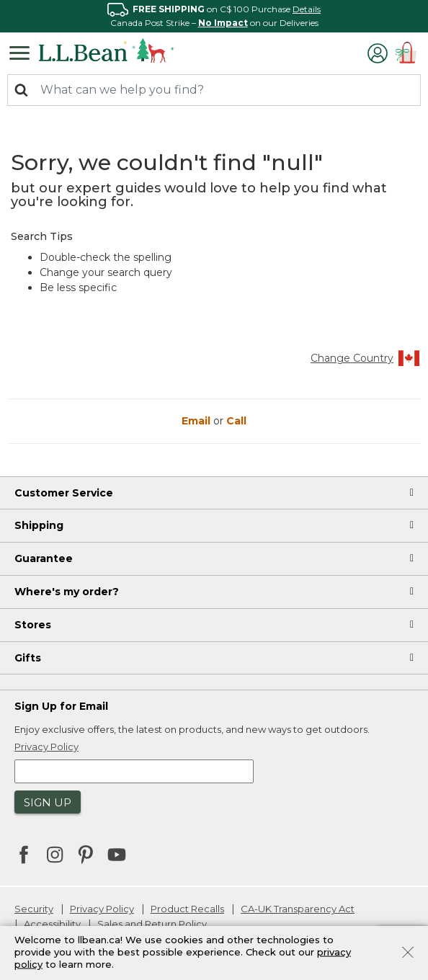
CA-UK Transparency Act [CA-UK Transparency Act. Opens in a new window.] (298, 909)
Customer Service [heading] (64, 493)
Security (34, 909)
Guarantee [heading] (44, 558)
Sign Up (48, 802)
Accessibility (52, 924)
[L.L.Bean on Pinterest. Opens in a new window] (86, 856)
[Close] (408, 951)
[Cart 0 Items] (406, 54)
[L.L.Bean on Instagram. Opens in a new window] (55, 856)
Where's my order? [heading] (67, 592)
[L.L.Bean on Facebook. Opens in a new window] (24, 856)
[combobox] (214, 90)
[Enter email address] (134, 771)
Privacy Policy (102, 909)
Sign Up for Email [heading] (61, 706)
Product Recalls (187, 909)
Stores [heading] (33, 625)
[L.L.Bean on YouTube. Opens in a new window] (117, 853)
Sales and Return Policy (152, 924)
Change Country (366, 358)
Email (197, 421)
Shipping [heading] (39, 525)
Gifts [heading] (28, 658)
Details (307, 9)
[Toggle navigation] (23, 52)
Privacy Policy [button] (46, 747)
